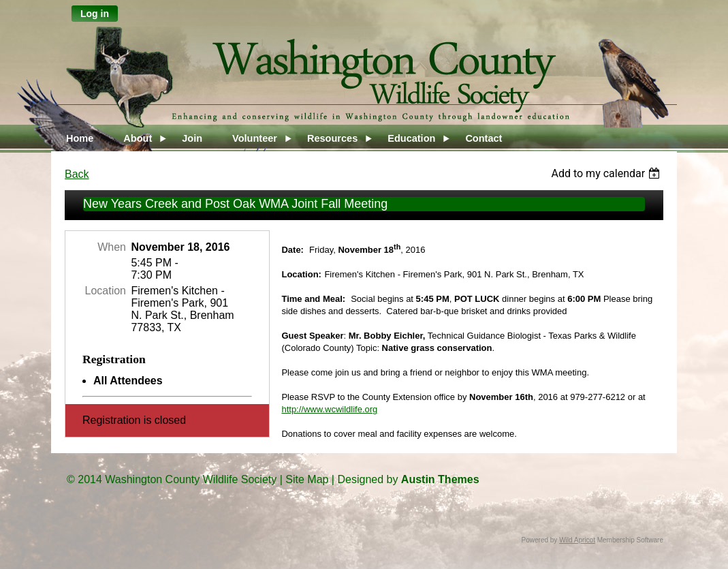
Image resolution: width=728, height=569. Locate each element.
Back (77, 174)
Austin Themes (440, 479)
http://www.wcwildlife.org (329, 409)
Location (106, 291)
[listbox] (607, 173)
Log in (95, 14)
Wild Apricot (577, 540)
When (112, 247)
